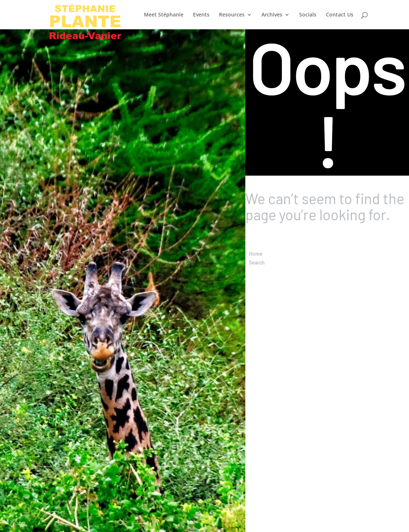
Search (257, 263)
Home (256, 254)
